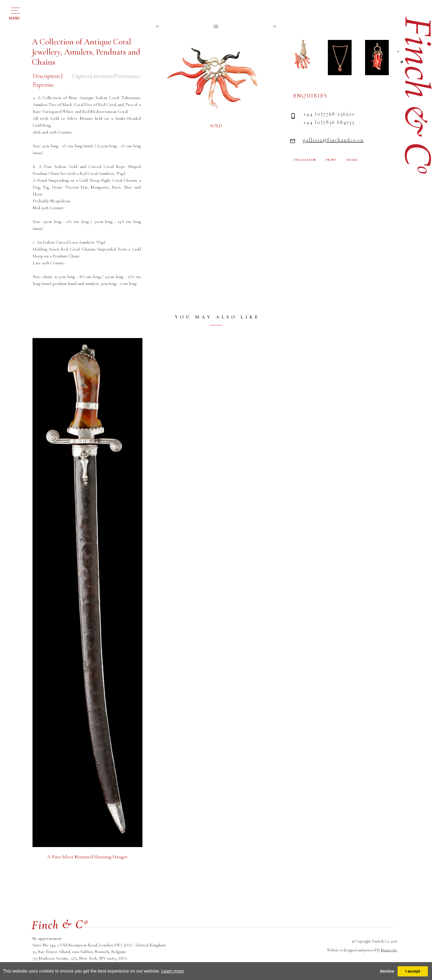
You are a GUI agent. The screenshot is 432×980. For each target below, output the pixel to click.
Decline (387, 971)
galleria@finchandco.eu (333, 140)
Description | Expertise (48, 81)
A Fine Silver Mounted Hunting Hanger (87, 857)
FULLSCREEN (305, 160)
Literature (101, 76)
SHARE (352, 160)
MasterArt (389, 950)
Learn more (172, 971)
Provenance (127, 76)
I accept (413, 971)
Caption (79, 76)
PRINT (331, 160)
